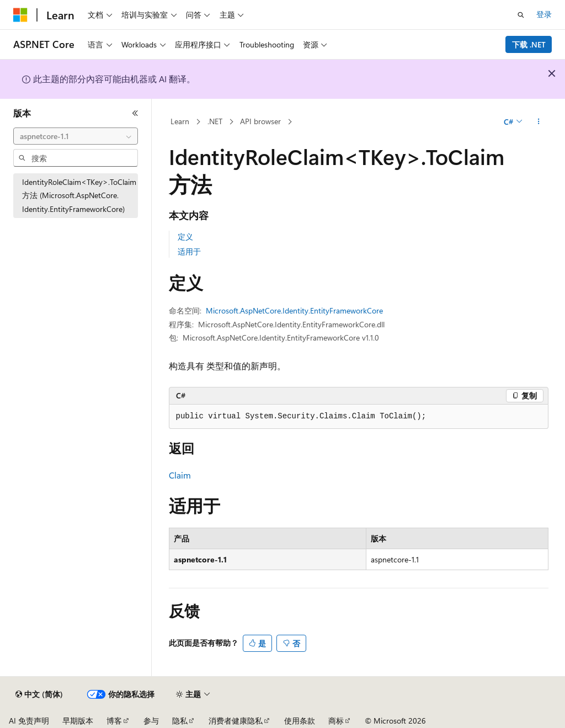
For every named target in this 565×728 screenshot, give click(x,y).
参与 (151, 721)
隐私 (180, 721)
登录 (544, 14)
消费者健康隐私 (236, 721)
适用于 (189, 251)
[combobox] (76, 136)
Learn (180, 121)
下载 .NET (529, 44)
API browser (260, 121)
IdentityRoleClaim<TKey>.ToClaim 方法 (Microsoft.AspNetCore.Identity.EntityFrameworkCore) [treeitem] (79, 195)
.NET (215, 121)
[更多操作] (538, 122)
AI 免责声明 (29, 721)
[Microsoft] (20, 15)
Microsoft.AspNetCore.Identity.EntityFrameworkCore (294, 310)
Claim (180, 475)
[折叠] (135, 113)
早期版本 (78, 721)
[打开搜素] (521, 15)
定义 (185, 237)
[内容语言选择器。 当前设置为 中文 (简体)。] (39, 694)
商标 (336, 721)
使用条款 (300, 721)
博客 (114, 721)
